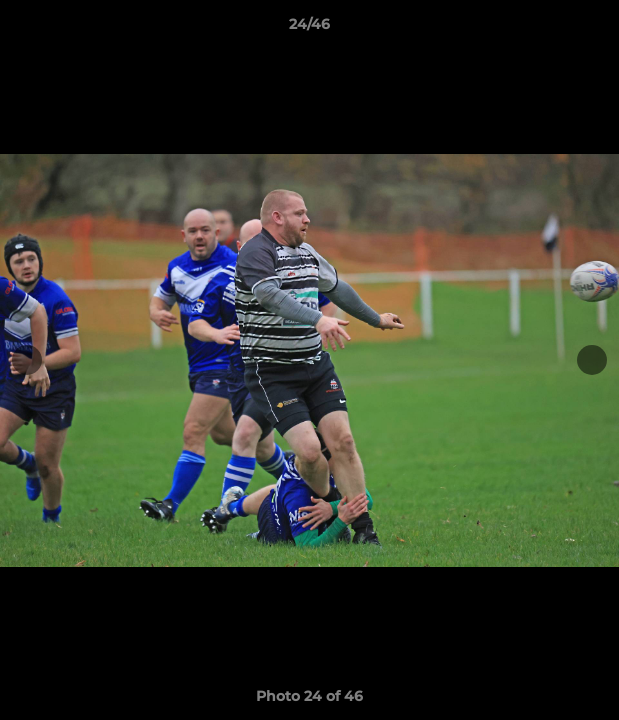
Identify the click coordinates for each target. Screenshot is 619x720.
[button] (595, 29)
